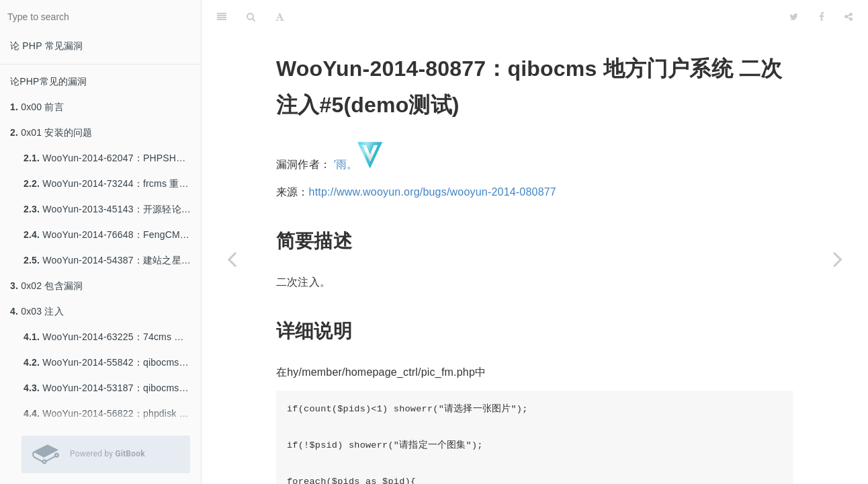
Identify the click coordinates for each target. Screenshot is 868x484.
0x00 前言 (37, 107)
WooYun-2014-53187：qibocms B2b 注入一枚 (112, 388)
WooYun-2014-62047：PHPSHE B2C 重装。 (112, 158)
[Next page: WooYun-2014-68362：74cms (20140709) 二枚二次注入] (838, 259)
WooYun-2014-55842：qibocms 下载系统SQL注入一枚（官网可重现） (112, 362)
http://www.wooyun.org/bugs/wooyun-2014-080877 (433, 192)
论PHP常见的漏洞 (49, 81)
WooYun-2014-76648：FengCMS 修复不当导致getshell (112, 235)
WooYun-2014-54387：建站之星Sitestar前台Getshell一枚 (112, 260)
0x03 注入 (37, 311)
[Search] (251, 17)
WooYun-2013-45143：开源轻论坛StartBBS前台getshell (112, 209)
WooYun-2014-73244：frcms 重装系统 (112, 184)
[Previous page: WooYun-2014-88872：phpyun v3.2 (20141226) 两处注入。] (232, 259)
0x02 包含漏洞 (46, 286)
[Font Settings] (280, 17)
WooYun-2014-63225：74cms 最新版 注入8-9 (112, 337)
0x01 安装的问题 (51, 132)
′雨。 (346, 164)
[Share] (849, 17)
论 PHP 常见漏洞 (46, 46)
